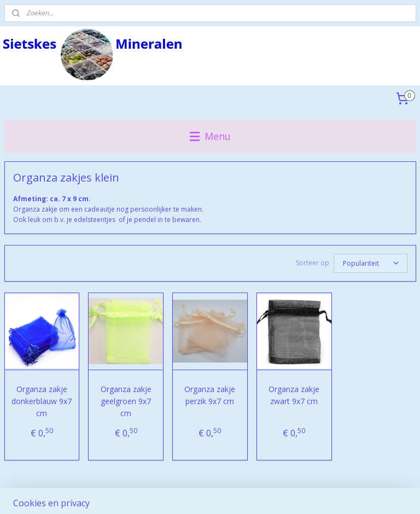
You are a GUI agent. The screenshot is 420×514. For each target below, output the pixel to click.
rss (199, 494)
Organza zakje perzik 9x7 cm (210, 395)
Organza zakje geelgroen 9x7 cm (126, 401)
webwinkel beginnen (241, 494)
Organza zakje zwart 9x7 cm (294, 395)
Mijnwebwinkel (337, 494)
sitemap (176, 494)
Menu (210, 136)
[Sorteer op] (371, 263)
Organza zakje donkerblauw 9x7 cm (42, 401)
